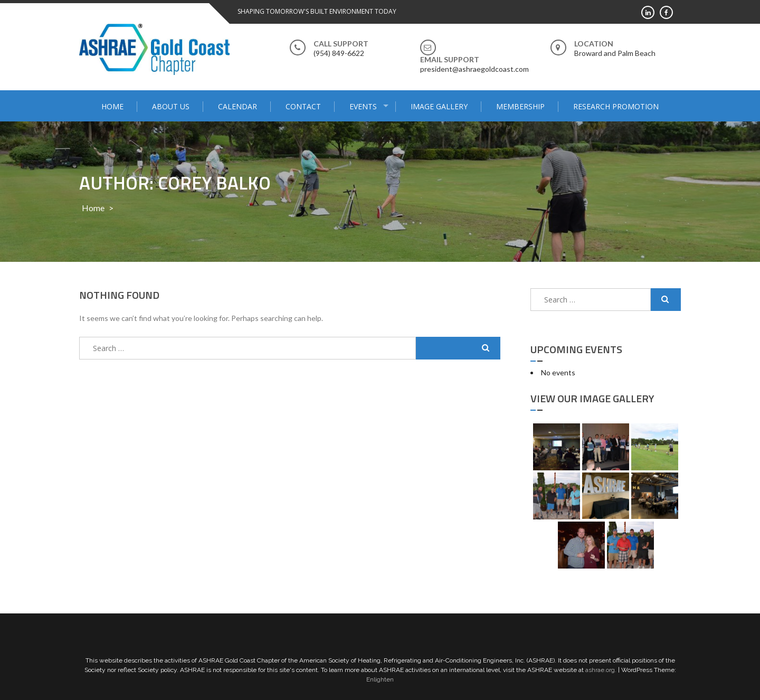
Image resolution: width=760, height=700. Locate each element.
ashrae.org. (601, 670)
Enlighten (380, 679)
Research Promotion (616, 106)
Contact (303, 106)
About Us (171, 106)
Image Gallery (439, 106)
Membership (520, 106)
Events (363, 106)
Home (112, 106)
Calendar (237, 106)
